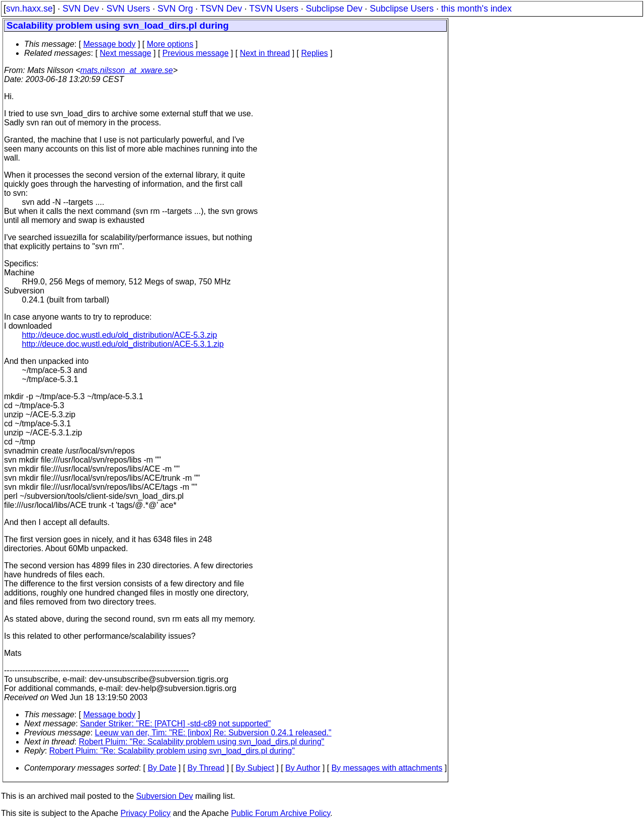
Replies (315, 53)
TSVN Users (274, 9)
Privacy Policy (145, 813)
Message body (109, 44)
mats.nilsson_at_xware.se (127, 70)
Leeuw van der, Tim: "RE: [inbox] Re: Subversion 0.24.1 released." (213, 733)
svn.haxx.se (29, 9)
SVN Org (175, 9)
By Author (303, 768)
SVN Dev (80, 9)
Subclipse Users (402, 9)
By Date (162, 768)
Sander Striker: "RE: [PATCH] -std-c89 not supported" (175, 724)
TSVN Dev (221, 9)
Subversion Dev (165, 796)
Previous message (196, 53)
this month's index (476, 9)
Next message (125, 53)
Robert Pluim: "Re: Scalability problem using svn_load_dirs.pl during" (202, 742)
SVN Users (128, 9)
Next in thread (265, 53)
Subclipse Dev (334, 9)
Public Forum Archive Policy (280, 813)
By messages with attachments (387, 768)
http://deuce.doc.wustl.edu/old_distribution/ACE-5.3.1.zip (123, 344)
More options (170, 44)
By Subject (255, 768)
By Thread (206, 768)
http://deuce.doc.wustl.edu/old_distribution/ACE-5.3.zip (120, 335)
